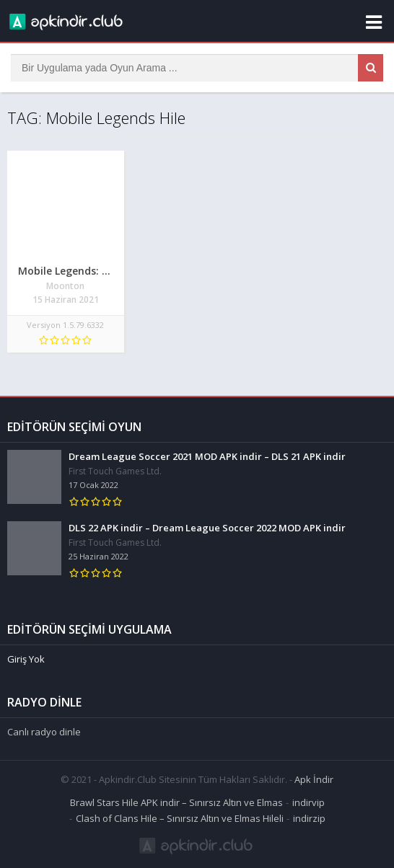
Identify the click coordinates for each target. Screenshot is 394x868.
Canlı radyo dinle (44, 732)
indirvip (308, 802)
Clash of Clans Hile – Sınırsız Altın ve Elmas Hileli (180, 818)
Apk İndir (314, 779)
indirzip (309, 818)
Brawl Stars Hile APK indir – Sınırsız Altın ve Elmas (176, 802)
